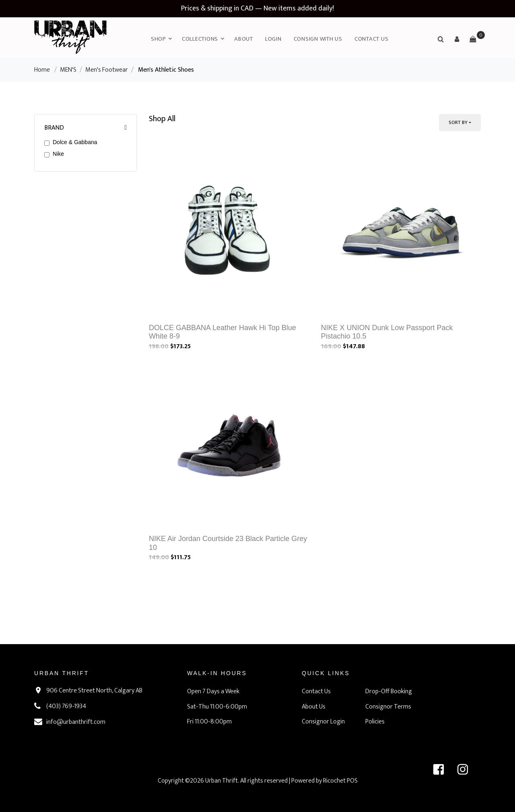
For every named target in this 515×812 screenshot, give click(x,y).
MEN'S (68, 70)
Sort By (458, 122)
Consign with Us (318, 39)
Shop (158, 39)
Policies (375, 722)
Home (42, 70)
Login (273, 39)
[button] (457, 39)
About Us (314, 707)
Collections (200, 39)
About (244, 39)
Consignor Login (323, 722)
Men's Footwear (107, 70)
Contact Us (372, 39)
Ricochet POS (340, 781)
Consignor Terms (388, 707)
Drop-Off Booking (389, 691)
